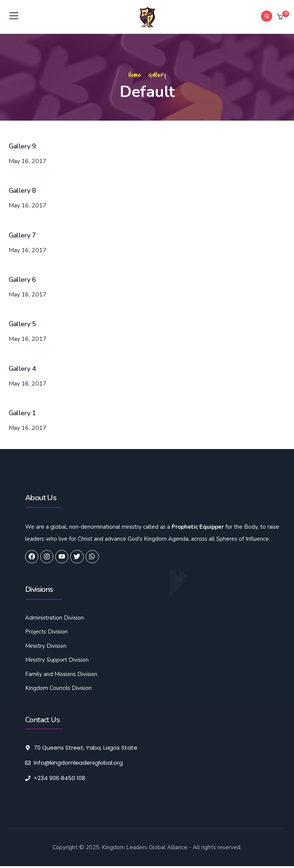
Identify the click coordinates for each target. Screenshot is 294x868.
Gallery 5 (22, 324)
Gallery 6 (22, 280)
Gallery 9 (22, 146)
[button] (281, 17)
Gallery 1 (22, 413)
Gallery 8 (22, 191)
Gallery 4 (22, 369)
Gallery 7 (22, 235)
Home (135, 75)
